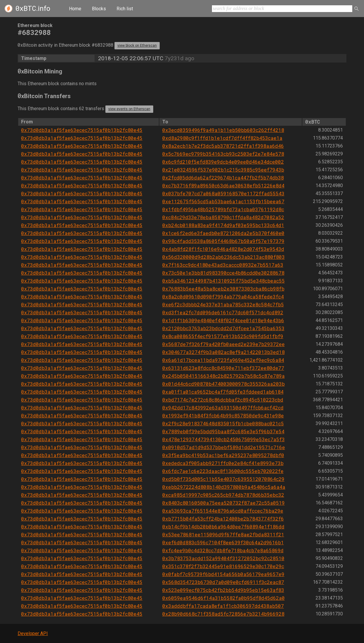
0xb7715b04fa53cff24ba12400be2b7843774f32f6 (223, 519)
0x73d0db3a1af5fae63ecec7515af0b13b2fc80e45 (82, 130)
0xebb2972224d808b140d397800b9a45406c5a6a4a (224, 487)
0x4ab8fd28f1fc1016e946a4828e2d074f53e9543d (223, 249)
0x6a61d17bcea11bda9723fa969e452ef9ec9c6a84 (223, 360)
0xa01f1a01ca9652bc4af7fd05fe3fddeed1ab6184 (223, 392)
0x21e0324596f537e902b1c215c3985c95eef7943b (223, 170)
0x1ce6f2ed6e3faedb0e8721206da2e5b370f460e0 (223, 233)
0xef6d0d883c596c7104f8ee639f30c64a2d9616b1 (223, 542)
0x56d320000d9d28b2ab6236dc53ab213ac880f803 (224, 257)
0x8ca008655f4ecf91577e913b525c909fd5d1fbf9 (223, 336)
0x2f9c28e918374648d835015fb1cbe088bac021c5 (223, 423)
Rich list (125, 9)
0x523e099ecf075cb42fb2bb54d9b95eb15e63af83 (223, 590)
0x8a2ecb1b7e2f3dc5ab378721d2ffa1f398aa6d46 (223, 146)
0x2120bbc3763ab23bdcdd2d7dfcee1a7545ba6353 (223, 328)
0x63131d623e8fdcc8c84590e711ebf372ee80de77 (223, 368)
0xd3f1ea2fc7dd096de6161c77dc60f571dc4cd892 (223, 312)
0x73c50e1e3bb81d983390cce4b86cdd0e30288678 (223, 273)
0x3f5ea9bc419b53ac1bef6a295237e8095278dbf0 (223, 455)
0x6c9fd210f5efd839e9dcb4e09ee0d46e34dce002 (223, 162)
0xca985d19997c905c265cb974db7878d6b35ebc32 (223, 495)
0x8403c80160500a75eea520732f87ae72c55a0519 (224, 503)
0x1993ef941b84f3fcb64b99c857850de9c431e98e (223, 415)
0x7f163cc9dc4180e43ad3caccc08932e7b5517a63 (223, 265)
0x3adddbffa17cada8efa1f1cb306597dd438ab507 (223, 606)
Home (75, 9)
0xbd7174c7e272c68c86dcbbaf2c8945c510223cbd (223, 400)
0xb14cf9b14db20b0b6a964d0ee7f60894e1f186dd (223, 527)
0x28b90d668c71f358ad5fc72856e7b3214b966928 (223, 614)
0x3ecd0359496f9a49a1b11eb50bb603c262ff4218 (223, 130)
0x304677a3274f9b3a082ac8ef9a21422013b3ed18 (224, 352)
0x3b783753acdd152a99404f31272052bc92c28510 (223, 558)
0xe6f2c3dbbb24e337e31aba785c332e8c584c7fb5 (223, 304)
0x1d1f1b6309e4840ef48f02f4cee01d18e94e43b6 (223, 320)
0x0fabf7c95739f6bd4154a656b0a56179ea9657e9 (223, 574)
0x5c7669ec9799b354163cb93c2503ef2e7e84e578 (223, 154)
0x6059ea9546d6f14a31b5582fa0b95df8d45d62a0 (224, 598)
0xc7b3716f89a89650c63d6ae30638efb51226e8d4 (223, 185)
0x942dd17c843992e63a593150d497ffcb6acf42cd (223, 408)
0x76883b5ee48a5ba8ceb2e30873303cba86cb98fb (223, 289)
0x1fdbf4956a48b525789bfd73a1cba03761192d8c (223, 209)
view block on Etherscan (137, 46)
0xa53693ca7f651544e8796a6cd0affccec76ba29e (223, 511)
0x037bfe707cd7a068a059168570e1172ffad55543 (223, 193)
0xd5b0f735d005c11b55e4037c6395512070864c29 (223, 479)
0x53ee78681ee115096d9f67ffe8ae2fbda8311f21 (223, 534)
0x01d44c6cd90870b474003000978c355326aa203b (224, 384)
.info (33, 9)
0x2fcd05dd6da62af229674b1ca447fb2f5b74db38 (223, 178)
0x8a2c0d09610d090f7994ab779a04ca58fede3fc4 (223, 297)
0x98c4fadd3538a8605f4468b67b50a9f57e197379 (223, 241)
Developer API (33, 633)
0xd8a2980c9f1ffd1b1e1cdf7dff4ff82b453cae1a (222, 138)
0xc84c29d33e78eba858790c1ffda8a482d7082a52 (223, 217)
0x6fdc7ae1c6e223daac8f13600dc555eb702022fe (223, 471)
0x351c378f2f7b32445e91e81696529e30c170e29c (223, 566)
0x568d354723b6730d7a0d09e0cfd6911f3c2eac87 (223, 582)
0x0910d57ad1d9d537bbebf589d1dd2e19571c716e (224, 447)
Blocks (99, 9)
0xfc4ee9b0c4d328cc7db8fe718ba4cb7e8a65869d (223, 550)
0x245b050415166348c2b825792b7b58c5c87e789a (224, 376)
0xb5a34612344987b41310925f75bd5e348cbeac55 (224, 281)
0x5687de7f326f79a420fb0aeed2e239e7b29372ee (224, 344)
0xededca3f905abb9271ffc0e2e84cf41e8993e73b (223, 463)
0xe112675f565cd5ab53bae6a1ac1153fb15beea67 (223, 201)
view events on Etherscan (129, 109)
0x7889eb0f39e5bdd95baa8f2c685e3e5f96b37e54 (223, 431)
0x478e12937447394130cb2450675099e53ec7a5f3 (224, 439)
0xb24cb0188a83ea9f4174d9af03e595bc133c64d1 (223, 225)
